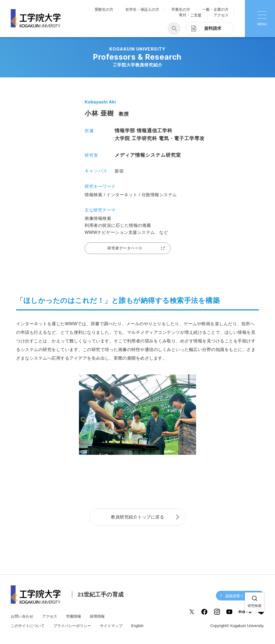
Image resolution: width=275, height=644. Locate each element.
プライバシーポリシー (72, 626)
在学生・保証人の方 (142, 9)
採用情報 (97, 616)
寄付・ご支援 (190, 15)
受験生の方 (104, 9)
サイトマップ (111, 626)
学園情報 (74, 616)
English (137, 626)
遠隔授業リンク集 (240, 596)
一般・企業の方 (215, 9)
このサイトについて (28, 626)
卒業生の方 (181, 9)
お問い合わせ (22, 616)
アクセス (221, 15)
